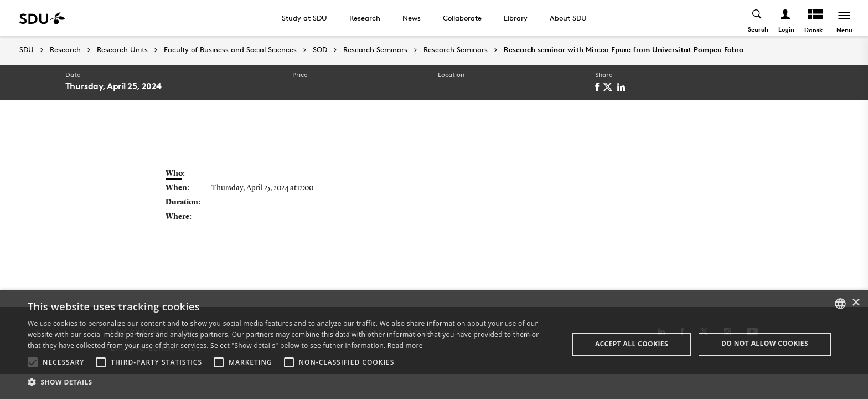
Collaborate (462, 18)
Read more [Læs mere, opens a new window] (405, 346)
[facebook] (599, 87)
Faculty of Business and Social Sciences (230, 50)
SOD (320, 50)
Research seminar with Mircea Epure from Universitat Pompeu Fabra (624, 50)
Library (516, 18)
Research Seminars (375, 50)
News (412, 18)
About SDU (568, 18)
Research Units (122, 50)
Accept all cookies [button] (632, 344)
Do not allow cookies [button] (765, 343)
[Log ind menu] (786, 18)
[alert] (434, 344)
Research (365, 18)
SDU (27, 50)
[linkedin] (623, 87)
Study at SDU (304, 18)
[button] (33, 362)
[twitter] (610, 87)
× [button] (856, 303)
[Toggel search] (758, 18)
